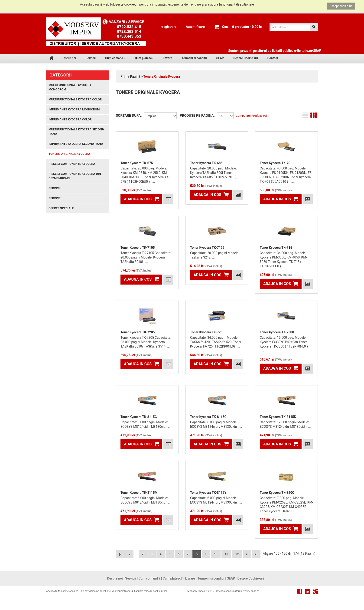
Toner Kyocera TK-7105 (138, 248)
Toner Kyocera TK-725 (206, 332)
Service (55, 198)
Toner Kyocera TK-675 (137, 163)
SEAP (220, 58)
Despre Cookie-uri (246, 58)
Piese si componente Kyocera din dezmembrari (75, 176)
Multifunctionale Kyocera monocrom (70, 87)
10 (216, 554)
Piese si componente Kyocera (72, 164)
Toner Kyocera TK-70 (275, 163)
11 (226, 554)
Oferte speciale (61, 208)
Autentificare (195, 27)
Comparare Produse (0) (252, 116)
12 (237, 554)
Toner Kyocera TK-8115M (139, 493)
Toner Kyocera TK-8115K (278, 417)
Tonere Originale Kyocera (162, 76)
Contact (273, 58)
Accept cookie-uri (341, 6)
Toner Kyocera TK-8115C (139, 417)
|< (120, 554)
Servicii (91, 58)
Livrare (167, 58)
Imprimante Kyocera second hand (76, 144)
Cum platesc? (144, 58)
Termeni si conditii (194, 58)
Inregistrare (168, 27)
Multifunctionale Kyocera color (75, 99)
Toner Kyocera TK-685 (206, 163)
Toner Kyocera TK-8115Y (208, 493)
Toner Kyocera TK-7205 (138, 332)
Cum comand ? (115, 58)
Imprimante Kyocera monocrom (74, 109)
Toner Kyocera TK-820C (277, 493)
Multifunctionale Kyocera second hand (76, 132)
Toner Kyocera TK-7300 (277, 332)
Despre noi (69, 58)
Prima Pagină (130, 76)
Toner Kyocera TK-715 (276, 248)
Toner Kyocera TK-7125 (207, 248)
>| (256, 554)
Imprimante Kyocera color (70, 119)
